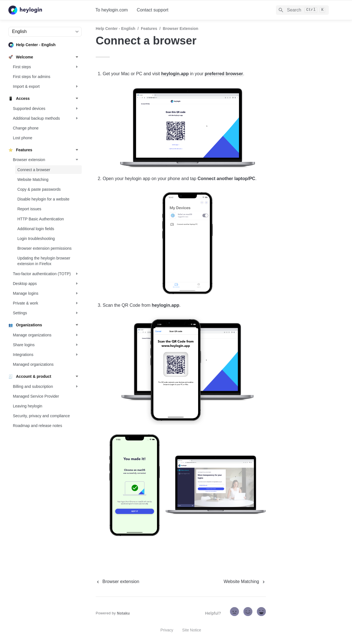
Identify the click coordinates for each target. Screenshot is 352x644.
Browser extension (181, 29)
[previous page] (118, 582)
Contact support (153, 10)
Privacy (167, 630)
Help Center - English (116, 29)
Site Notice (192, 630)
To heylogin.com (112, 10)
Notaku (123, 613)
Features (149, 29)
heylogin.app (175, 74)
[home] (47, 10)
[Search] (302, 10)
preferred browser (224, 74)
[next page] (245, 582)
